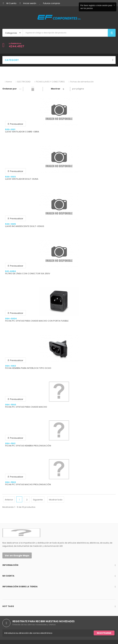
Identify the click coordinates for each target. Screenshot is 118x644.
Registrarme (104, 633)
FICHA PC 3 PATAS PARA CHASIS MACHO (26, 407)
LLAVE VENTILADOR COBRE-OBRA (22, 132)
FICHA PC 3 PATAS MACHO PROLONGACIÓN (28, 485)
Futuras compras (50, 3)
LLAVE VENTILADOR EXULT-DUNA (22, 179)
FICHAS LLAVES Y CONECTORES (50, 82)
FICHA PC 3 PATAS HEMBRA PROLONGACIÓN (28, 446)
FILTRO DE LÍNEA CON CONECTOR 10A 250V (28, 274)
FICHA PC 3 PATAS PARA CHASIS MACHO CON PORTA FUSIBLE (37, 321)
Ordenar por (10, 89)
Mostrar (56, 89)
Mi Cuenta (10, 3)
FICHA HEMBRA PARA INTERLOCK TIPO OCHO (28, 368)
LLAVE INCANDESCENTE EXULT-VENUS (25, 226)
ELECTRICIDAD (24, 82)
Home (8, 82)
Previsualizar (15, 124)
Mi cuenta (8, 576)
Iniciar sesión (28, 3)
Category (12, 60)
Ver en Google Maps (17, 556)
